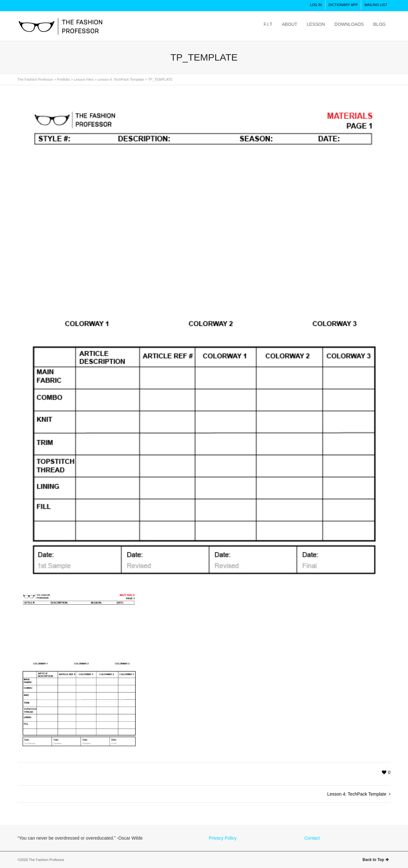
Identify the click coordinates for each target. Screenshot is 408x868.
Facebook (51, 6)
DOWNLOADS (349, 24)
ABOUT (289, 24)
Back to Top (376, 860)
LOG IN (316, 5)
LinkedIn (79, 6)
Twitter (37, 6)
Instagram (23, 6)
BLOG (379, 24)
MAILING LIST (376, 5)
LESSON (316, 24)
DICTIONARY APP (343, 5)
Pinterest (65, 6)
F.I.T (268, 24)
